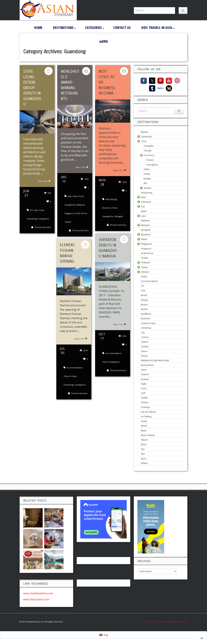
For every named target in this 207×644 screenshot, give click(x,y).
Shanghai (119, 216)
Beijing (113, 199)
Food (81, 196)
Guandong (32, 223)
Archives (147, 622)
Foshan (74, 376)
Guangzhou (43, 223)
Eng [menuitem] (106, 635)
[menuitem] (104, 41)
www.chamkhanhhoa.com (38, 593)
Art (31, 215)
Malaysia (81, 204)
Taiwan (68, 221)
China (41, 215)
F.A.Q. (154, 622)
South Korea (81, 213)
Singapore (69, 213)
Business (106, 207)
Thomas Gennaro (43, 232)
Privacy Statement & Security (173, 622)
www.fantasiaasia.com (36, 599)
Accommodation (113, 364)
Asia (36, 215)
